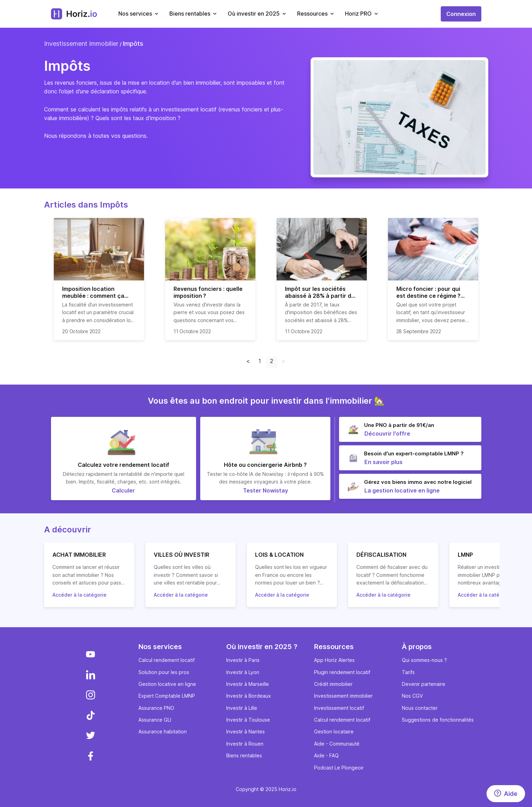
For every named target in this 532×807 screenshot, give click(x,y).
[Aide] (506, 794)
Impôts (133, 44)
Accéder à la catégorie (79, 595)
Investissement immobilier (81, 44)
